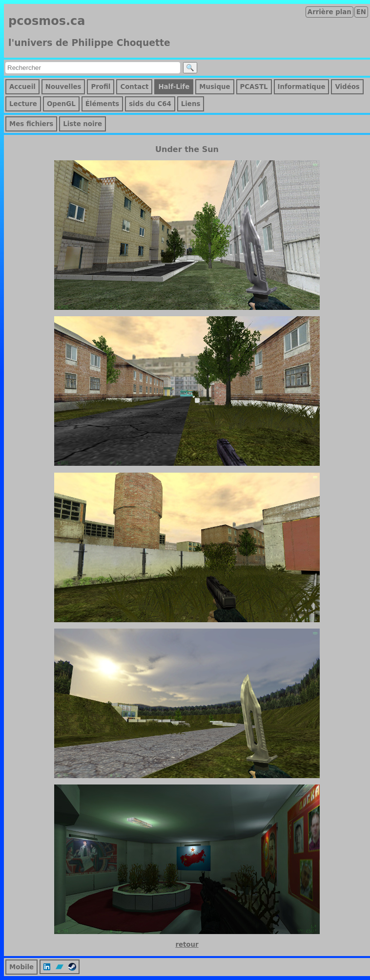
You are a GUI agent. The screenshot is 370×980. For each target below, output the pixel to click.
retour (187, 945)
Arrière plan (329, 12)
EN (361, 12)
